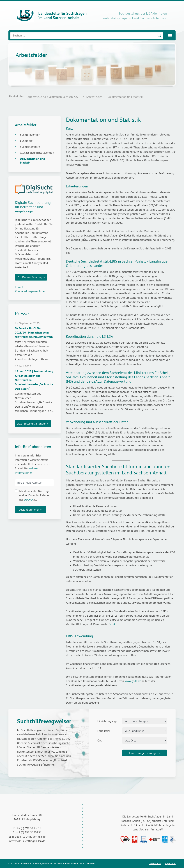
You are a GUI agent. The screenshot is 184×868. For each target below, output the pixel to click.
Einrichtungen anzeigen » (145, 753)
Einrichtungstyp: (107, 721)
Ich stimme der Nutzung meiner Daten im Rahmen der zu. (35, 495)
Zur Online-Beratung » (31, 277)
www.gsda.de (133, 681)
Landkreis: (104, 731)
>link (112, 624)
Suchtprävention (30, 135)
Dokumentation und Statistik (32, 161)
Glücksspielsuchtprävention (37, 153)
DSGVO (28, 500)
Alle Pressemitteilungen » (33, 424)
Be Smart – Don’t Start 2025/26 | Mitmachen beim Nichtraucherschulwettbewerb (34, 332)
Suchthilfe (26, 141)
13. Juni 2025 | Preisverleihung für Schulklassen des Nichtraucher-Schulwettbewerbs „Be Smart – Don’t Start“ (34, 380)
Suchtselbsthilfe (30, 147)
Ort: (100, 740)
